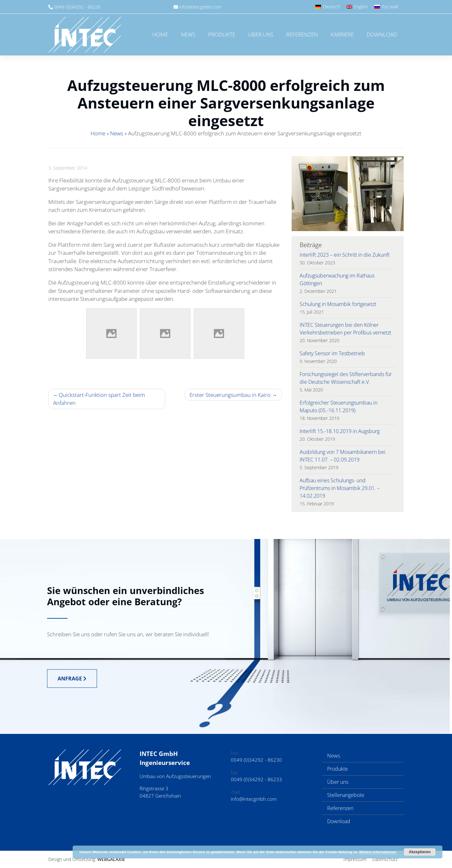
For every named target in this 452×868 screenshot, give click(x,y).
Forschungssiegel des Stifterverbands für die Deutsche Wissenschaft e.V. (346, 378)
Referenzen (302, 34)
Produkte (222, 34)
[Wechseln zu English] (357, 7)
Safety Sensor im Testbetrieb (332, 353)
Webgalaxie (111, 859)
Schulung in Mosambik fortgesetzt (338, 304)
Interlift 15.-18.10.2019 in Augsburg (340, 431)
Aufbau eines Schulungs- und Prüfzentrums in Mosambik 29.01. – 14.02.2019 (340, 488)
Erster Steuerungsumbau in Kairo (230, 395)
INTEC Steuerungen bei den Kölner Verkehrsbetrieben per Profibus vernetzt (345, 329)
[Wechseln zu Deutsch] (328, 7)
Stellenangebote (346, 795)
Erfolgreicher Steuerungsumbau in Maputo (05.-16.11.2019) (339, 406)
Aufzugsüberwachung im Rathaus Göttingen (337, 279)
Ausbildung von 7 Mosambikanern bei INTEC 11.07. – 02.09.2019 (343, 456)
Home (160, 34)
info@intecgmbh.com (200, 7)
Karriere (342, 34)
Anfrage (72, 679)
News (188, 34)
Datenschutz (385, 859)
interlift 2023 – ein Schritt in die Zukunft (345, 255)
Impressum (355, 859)
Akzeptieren (420, 852)
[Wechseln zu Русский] (386, 7)
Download (382, 34)
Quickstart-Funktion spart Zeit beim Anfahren (99, 399)
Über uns (261, 34)
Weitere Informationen (378, 852)
